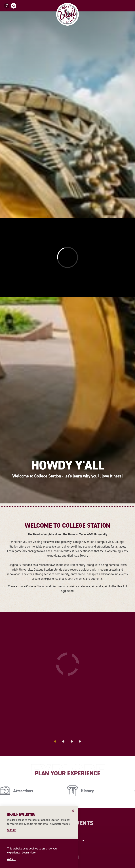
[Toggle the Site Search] (14, 6)
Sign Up (12, 830)
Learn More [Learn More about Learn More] (29, 852)
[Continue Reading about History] (82, 559)
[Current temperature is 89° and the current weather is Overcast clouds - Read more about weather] (7, 6)
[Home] (68, 14)
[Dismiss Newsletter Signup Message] (73, 811)
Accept (11, 859)
